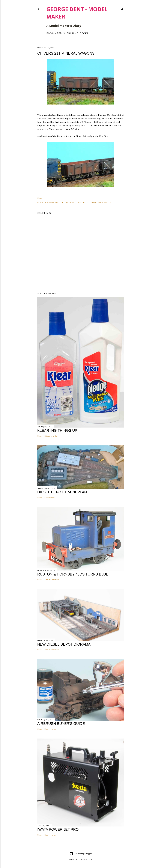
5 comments (50, 498)
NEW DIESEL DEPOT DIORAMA (64, 644)
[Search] (122, 8)
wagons (108, 202)
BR (45, 202)
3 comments (50, 729)
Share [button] (40, 198)
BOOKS (84, 33)
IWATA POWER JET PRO (58, 829)
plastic (94, 202)
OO (89, 202)
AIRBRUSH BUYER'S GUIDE (61, 724)
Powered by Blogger (81, 854)
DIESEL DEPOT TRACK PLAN (62, 492)
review (100, 202)
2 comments (50, 835)
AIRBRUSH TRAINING (66, 33)
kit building (71, 202)
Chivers (50, 202)
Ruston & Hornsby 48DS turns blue (73, 574)
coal (56, 202)
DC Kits (62, 202)
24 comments (51, 436)
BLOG (50, 33)
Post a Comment (52, 580)
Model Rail (82, 202)
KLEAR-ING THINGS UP (57, 430)
